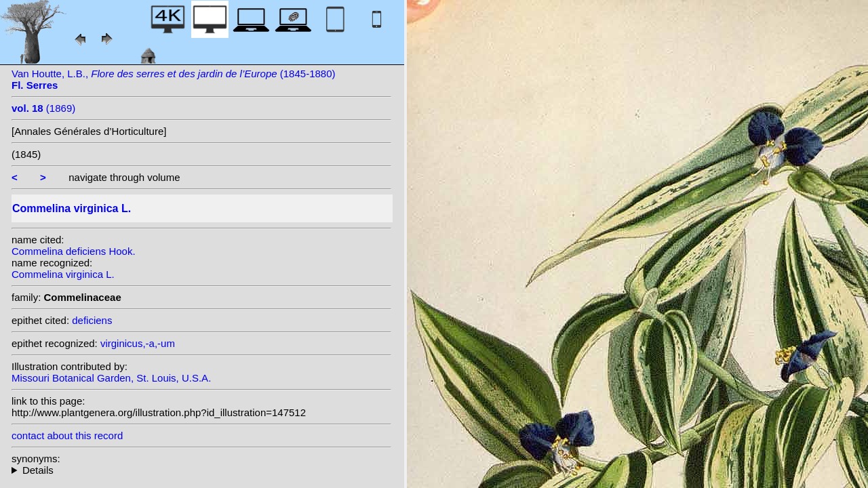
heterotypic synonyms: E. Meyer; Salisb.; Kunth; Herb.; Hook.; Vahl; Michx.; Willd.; (201, 470)
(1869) (43, 108)
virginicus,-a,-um (138, 343)
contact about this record (67, 435)
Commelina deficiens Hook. (74, 251)
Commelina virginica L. (63, 274)
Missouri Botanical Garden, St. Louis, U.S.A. (111, 378)
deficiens (92, 320)
